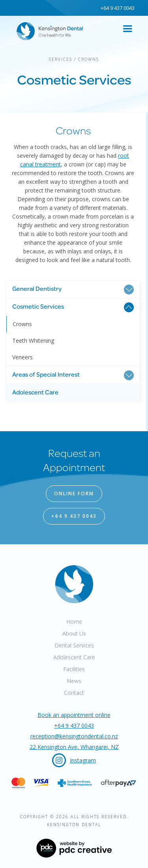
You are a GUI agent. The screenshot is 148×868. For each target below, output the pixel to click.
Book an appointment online (74, 715)
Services (61, 59)
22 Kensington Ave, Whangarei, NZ (74, 747)
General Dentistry (37, 289)
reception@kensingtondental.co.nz (74, 736)
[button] (127, 29)
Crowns (89, 59)
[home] (47, 29)
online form (74, 493)
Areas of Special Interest (46, 375)
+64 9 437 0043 (117, 8)
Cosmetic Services (38, 307)
